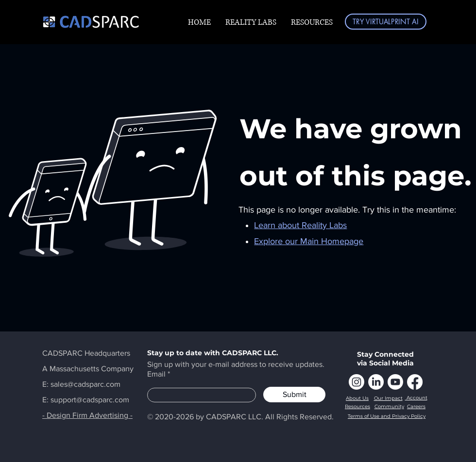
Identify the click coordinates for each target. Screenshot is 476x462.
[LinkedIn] (376, 382)
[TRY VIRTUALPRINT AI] (386, 22)
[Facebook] (415, 382)
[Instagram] (357, 382)
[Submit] (294, 395)
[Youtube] (395, 382)
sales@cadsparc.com (85, 384)
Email (156, 374)
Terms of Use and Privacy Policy (387, 416)
